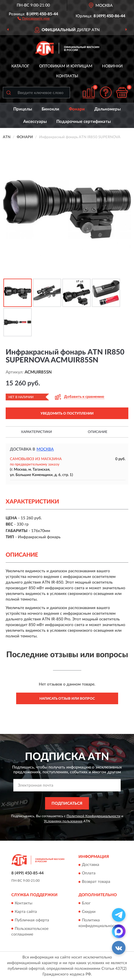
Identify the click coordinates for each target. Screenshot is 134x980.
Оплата (89, 874)
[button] (34, 18)
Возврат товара (96, 882)
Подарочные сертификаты (84, 122)
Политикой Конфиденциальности (93, 816)
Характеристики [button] (36, 432)
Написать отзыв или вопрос (67, 699)
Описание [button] (98, 432)
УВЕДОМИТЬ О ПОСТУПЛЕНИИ (67, 413)
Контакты (67, 76)
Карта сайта (26, 912)
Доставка (91, 865)
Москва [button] (45, 449)
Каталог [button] (20, 66)
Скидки (89, 912)
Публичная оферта (32, 920)
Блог (86, 903)
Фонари (77, 109)
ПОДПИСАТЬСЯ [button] (67, 804)
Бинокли (50, 109)
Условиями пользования (63, 821)
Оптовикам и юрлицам (66, 66)
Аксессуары (35, 122)
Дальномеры (108, 109)
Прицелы (23, 109)
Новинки (112, 66)
